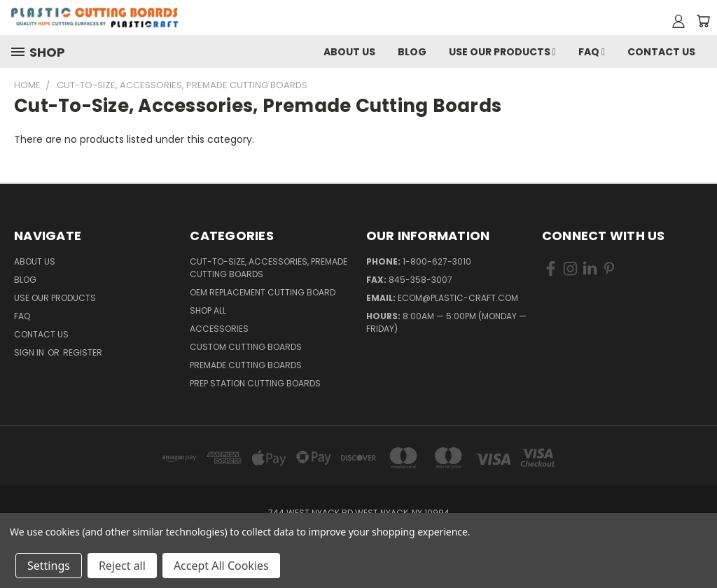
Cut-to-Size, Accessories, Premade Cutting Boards (269, 268)
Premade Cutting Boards (246, 365)
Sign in (30, 352)
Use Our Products (502, 52)
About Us (349, 52)
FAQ (592, 52)
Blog (412, 52)
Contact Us (661, 52)
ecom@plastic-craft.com (458, 298)
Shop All (208, 310)
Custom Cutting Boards (246, 347)
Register (83, 352)
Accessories (219, 329)
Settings (49, 566)
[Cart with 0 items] (703, 21)
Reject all (122, 566)
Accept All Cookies (221, 566)
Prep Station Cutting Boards (255, 383)
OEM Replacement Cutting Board (263, 292)
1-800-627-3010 (437, 261)
